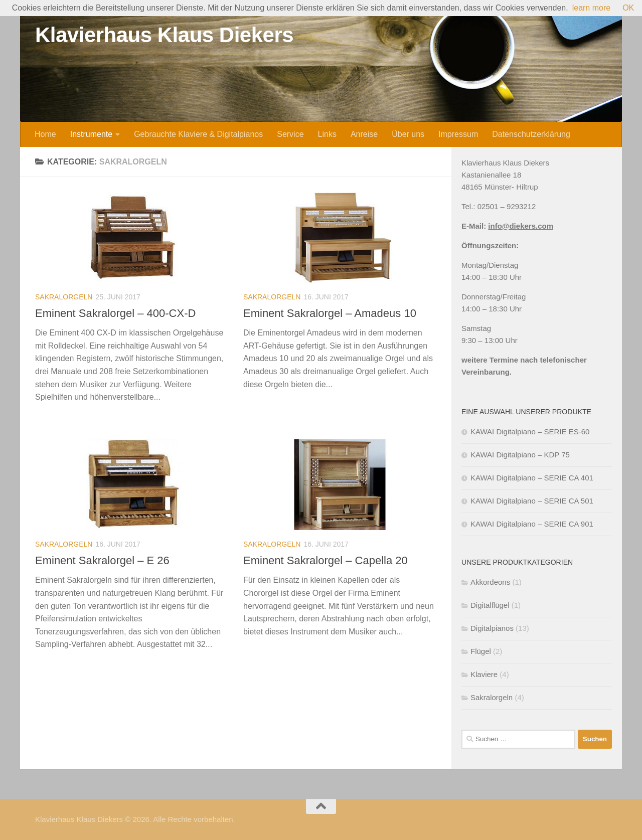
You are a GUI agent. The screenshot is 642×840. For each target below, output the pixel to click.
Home (45, 134)
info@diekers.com (521, 226)
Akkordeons (490, 582)
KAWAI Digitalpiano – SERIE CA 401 (532, 478)
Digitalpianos (492, 628)
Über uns (408, 134)
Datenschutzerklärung (531, 134)
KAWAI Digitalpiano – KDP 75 (520, 455)
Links (327, 134)
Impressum (458, 134)
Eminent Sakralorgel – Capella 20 (326, 560)
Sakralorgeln (64, 297)
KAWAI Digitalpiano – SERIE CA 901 (532, 524)
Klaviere (484, 674)
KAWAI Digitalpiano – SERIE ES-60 (530, 432)
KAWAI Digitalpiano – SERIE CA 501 (532, 501)
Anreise (364, 134)
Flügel (481, 651)
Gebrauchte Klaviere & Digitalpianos (198, 134)
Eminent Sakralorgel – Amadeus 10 (330, 313)
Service (290, 134)
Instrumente (91, 134)
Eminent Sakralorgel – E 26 (102, 560)
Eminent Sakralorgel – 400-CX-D (115, 313)
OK (628, 8)
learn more (591, 8)
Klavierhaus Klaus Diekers (164, 35)
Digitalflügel (490, 605)
